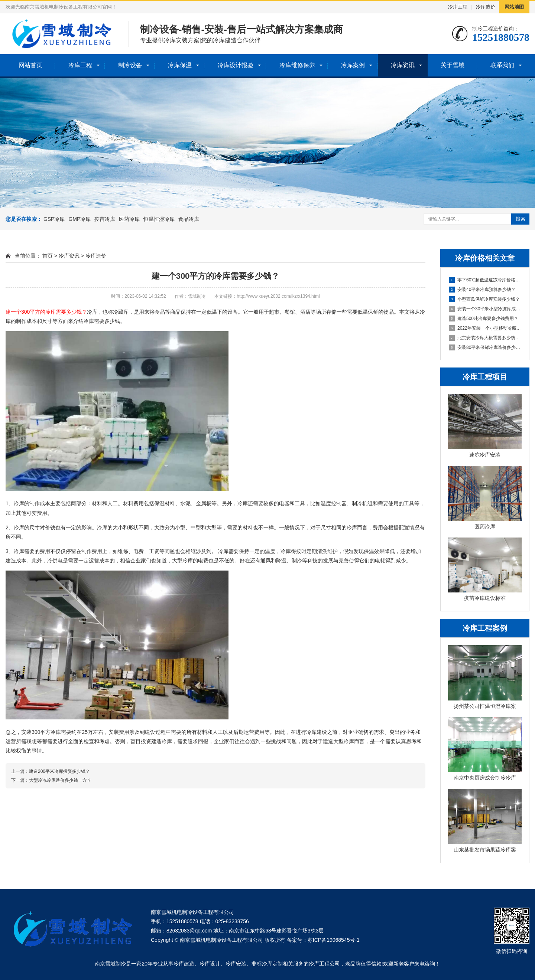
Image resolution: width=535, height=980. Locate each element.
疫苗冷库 (105, 219)
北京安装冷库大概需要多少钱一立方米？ (485, 338)
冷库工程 (458, 7)
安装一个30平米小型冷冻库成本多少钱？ (485, 309)
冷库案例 (353, 65)
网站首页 (30, 65)
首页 (48, 256)
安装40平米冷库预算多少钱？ (482, 290)
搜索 (521, 219)
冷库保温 (180, 65)
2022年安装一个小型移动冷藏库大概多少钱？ (485, 328)
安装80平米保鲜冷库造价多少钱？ (485, 347)
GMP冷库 (80, 219)
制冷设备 (130, 65)
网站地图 (514, 7)
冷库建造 (184, 964)
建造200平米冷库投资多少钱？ (59, 771)
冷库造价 (486, 7)
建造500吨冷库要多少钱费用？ (484, 318)
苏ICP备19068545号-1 (334, 940)
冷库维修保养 (297, 65)
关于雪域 (453, 65)
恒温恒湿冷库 (159, 219)
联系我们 (502, 65)
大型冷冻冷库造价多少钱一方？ (60, 780)
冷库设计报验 (236, 65)
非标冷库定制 (267, 964)
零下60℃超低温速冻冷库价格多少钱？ (485, 280)
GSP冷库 (54, 219)
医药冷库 (129, 219)
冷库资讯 (403, 65)
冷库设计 (210, 964)
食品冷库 (189, 219)
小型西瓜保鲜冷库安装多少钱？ (484, 299)
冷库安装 (236, 964)
